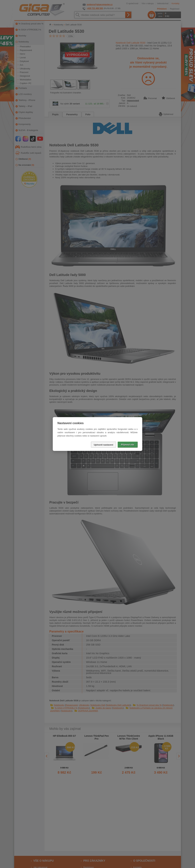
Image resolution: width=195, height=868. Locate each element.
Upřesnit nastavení (104, 445)
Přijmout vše (128, 445)
